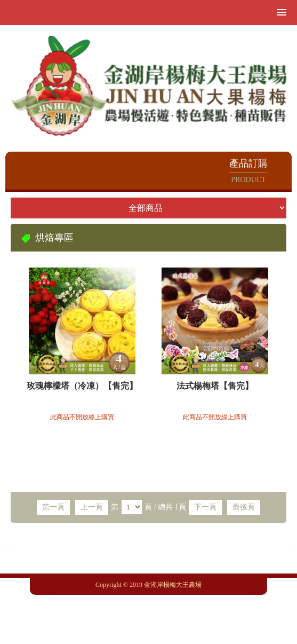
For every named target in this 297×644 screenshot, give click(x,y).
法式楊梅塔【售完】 (215, 386)
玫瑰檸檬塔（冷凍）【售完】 (82, 386)
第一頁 (53, 507)
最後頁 (244, 507)
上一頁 (92, 507)
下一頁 (205, 507)
